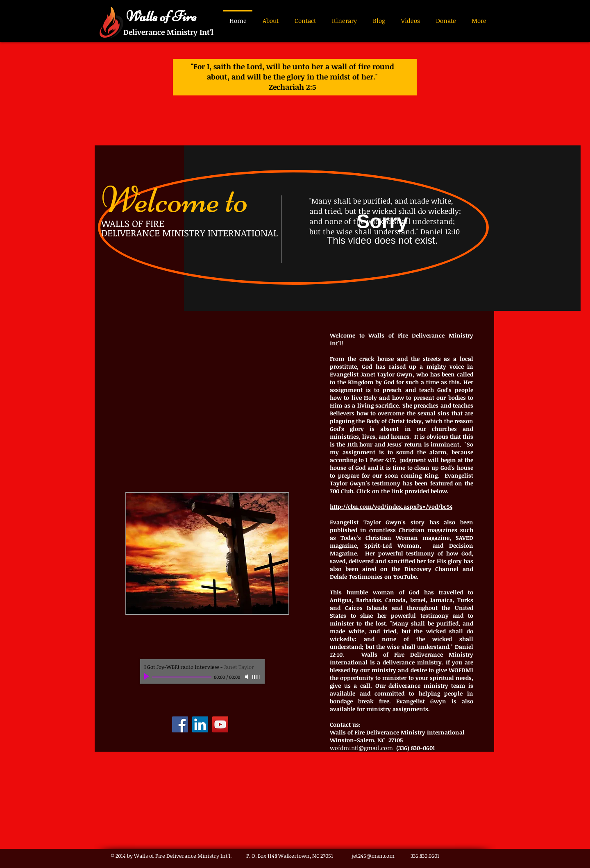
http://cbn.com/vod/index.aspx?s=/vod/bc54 (391, 507)
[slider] (256, 677)
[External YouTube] (207, 401)
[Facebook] (180, 724)
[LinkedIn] (200, 724)
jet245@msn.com (373, 856)
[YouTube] (220, 724)
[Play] (147, 677)
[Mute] (247, 677)
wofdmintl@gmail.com (361, 748)
